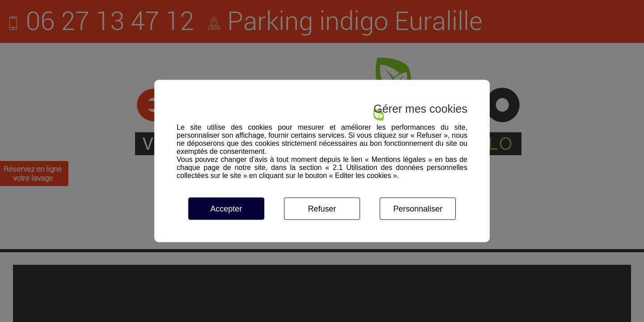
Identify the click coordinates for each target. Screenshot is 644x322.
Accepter (226, 209)
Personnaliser (418, 209)
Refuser (322, 209)
